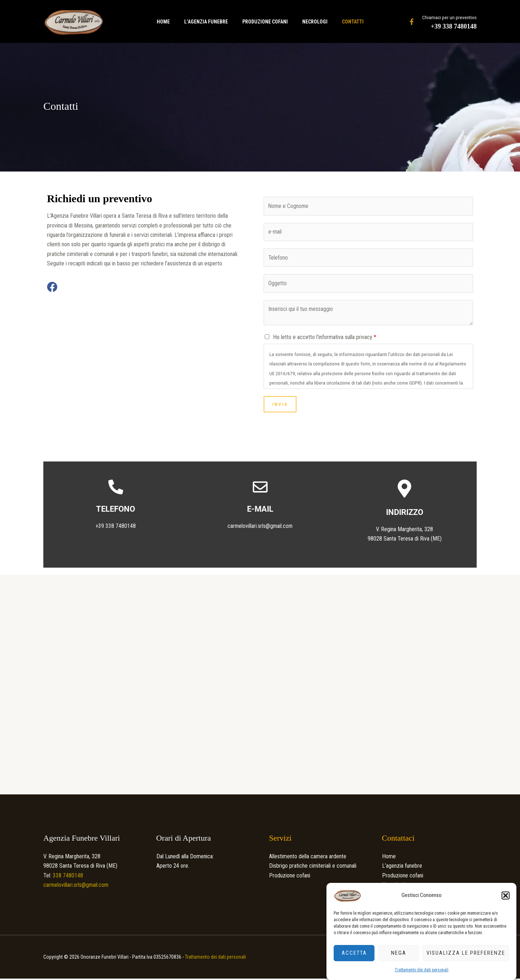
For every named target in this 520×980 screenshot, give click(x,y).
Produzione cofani (265, 22)
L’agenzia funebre (203, 22)
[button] (506, 896)
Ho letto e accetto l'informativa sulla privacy (325, 339)
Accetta (354, 953)
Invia (280, 406)
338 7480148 (67, 877)
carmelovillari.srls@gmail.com (260, 527)
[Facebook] (412, 22)
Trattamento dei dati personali (422, 970)
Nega (399, 953)
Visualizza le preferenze (466, 953)
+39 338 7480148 (454, 26)
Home (157, 22)
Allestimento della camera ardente (308, 858)
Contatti (359, 22)
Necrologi (318, 22)
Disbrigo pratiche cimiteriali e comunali (313, 868)
